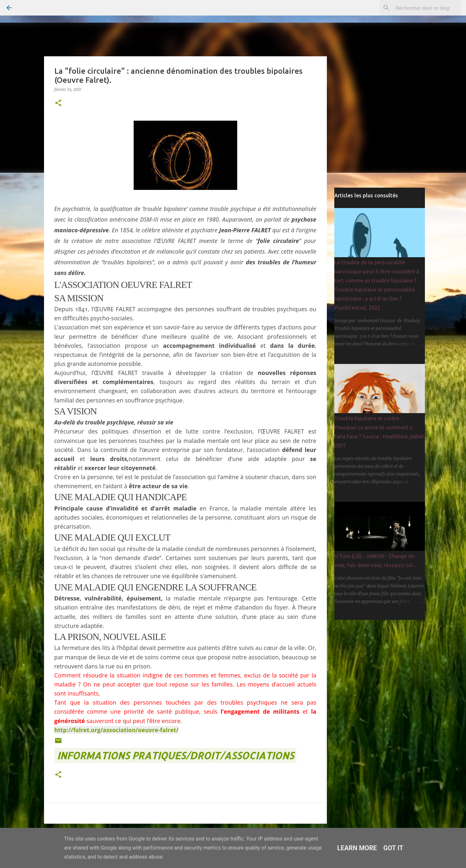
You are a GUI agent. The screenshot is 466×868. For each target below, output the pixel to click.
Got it (394, 848)
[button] (58, 103)
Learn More (357, 848)
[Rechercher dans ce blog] (427, 8)
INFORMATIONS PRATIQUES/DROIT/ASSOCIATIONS (175, 755)
